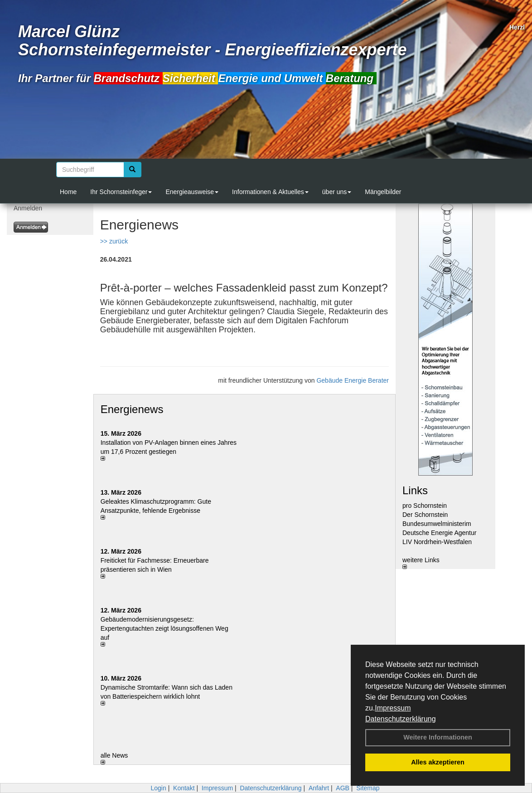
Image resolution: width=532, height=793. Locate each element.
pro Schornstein (425, 506)
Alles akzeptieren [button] (438, 762)
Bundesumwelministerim (437, 524)
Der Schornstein (425, 515)
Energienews (132, 409)
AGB (343, 788)
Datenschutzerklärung (401, 719)
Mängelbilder (383, 192)
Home (68, 192)
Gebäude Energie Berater (353, 380)
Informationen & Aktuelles (270, 192)
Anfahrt (319, 788)
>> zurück (114, 241)
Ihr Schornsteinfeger (121, 192)
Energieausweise (192, 192)
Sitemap (368, 788)
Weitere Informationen (438, 737)
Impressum (393, 708)
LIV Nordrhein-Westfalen (437, 542)
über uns (337, 192)
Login (158, 788)
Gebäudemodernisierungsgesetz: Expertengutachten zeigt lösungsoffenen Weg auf (164, 628)
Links (415, 490)
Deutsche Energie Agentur (439, 533)
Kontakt (184, 788)
